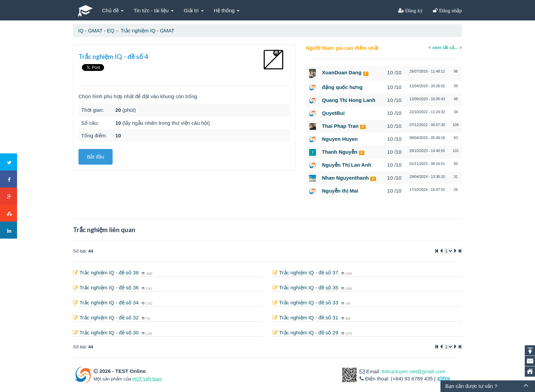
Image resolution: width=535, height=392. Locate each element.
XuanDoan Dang (342, 72)
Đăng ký (414, 10)
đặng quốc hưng (342, 87)
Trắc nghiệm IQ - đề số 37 (309, 273)
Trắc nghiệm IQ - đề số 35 (309, 288)
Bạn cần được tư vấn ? (471, 386)
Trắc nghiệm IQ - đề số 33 (309, 303)
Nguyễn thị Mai (340, 191)
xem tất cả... (445, 48)
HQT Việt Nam (147, 379)
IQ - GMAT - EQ (96, 31)
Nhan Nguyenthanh (346, 178)
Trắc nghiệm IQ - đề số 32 (110, 318)
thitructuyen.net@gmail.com (414, 371)
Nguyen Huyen (340, 139)
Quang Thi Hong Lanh (349, 100)
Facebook (9, 179)
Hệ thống (227, 10)
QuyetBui (334, 113)
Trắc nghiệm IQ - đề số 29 (309, 333)
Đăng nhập (450, 10)
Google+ (9, 196)
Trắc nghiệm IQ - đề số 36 (110, 288)
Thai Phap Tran (341, 126)
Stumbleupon (9, 213)
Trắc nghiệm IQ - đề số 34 (110, 303)
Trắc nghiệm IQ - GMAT (147, 31)
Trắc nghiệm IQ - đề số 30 (110, 333)
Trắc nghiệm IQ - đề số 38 (110, 273)
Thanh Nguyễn (340, 152)
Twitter (9, 162)
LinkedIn (9, 230)
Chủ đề (113, 10)
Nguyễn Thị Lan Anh (347, 165)
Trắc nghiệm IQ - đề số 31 (309, 318)
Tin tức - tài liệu (154, 10)
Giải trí (194, 10)
